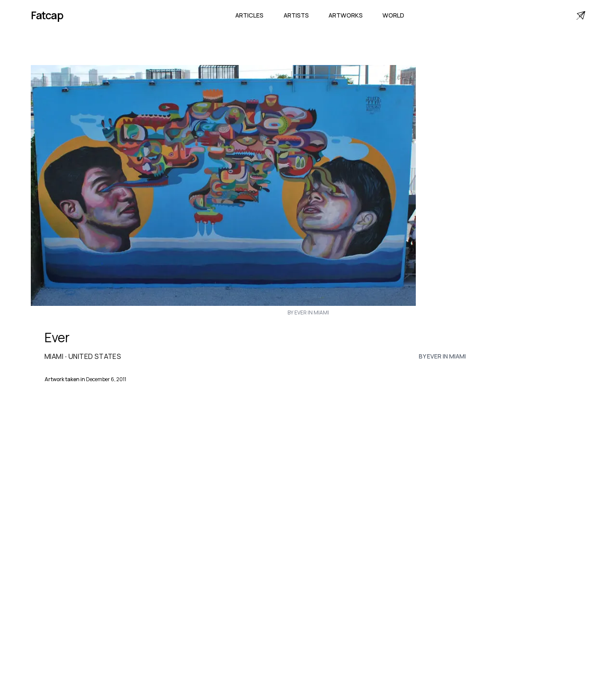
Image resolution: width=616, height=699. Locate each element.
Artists (296, 15)
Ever (57, 338)
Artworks (346, 15)
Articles (249, 15)
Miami (54, 356)
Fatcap (47, 15)
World (393, 15)
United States (95, 356)
